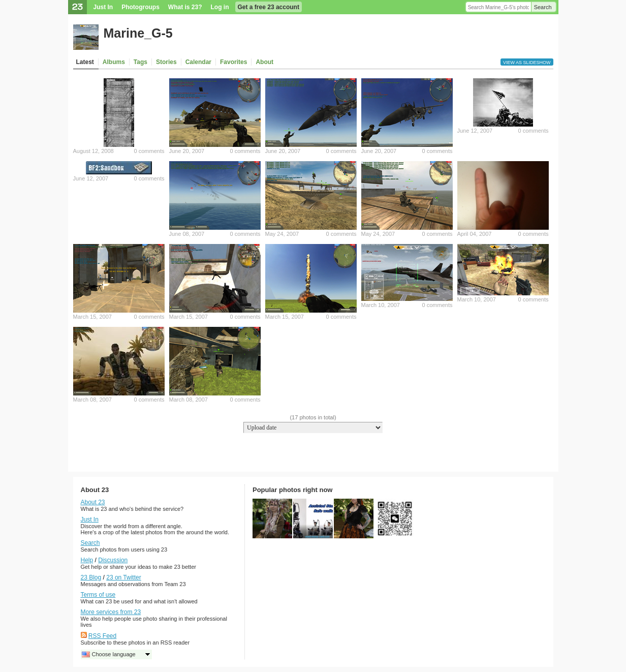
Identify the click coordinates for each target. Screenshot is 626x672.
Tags (140, 62)
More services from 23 (111, 612)
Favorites (233, 62)
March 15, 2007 (92, 317)
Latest (85, 62)
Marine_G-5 (138, 33)
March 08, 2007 (92, 400)
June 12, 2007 (475, 131)
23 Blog (91, 577)
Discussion (113, 560)
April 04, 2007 (475, 234)
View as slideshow (527, 63)
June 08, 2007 (187, 234)
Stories (166, 62)
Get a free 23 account (269, 7)
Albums (114, 62)
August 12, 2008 (93, 151)
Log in (220, 7)
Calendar (198, 62)
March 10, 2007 (381, 305)
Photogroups (140, 7)
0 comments (149, 151)
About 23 (93, 502)
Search (543, 7)
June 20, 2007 (187, 151)
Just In (103, 7)
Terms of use (98, 595)
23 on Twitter (123, 577)
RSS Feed (102, 636)
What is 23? (185, 7)
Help (87, 560)
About (264, 62)
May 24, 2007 (282, 234)
